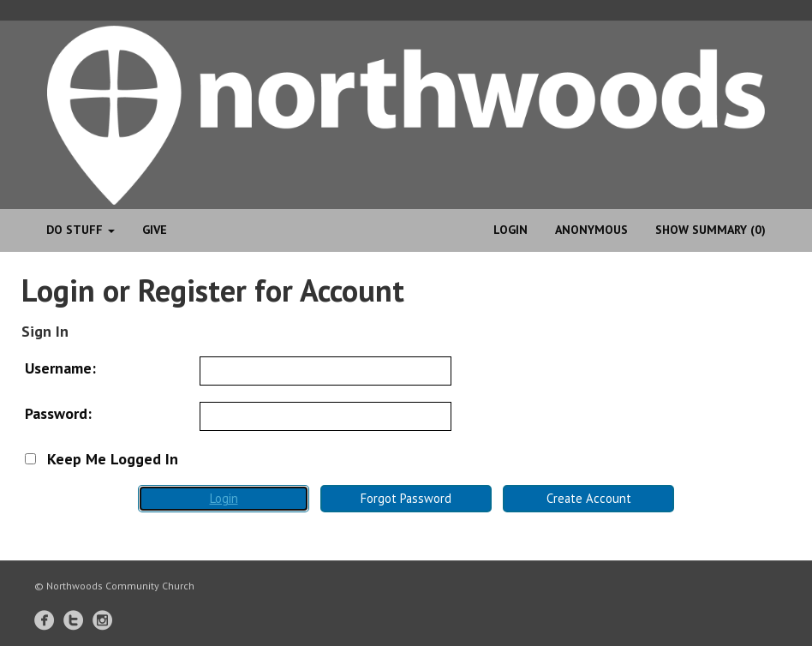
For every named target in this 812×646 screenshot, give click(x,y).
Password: (58, 413)
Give (155, 230)
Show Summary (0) (710, 230)
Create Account (589, 498)
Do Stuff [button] (81, 230)
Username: (60, 368)
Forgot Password (406, 498)
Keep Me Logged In (101, 459)
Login (510, 230)
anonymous (591, 230)
